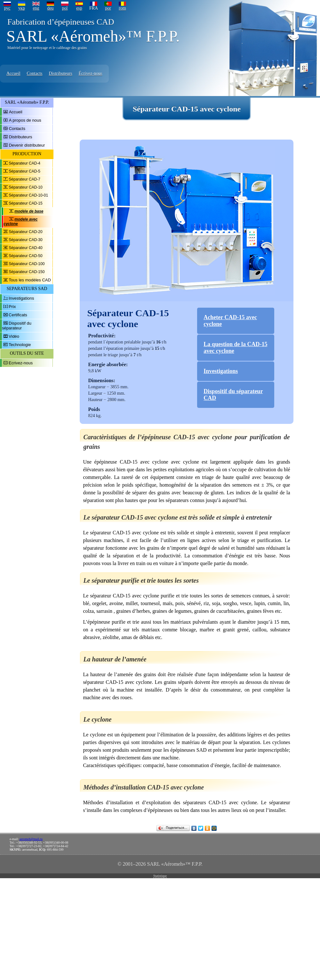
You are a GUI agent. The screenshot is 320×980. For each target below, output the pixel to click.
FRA (94, 8)
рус (7, 8)
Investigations (21, 298)
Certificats (18, 315)
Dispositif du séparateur (17, 326)
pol (65, 8)
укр (22, 8)
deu (50, 8)
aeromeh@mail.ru (31, 839)
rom (122, 8)
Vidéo (14, 336)
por (108, 8)
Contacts (35, 73)
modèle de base (29, 211)
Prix (12, 307)
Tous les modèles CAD (30, 280)
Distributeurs (61, 73)
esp (79, 8)
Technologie (20, 345)
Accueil (13, 73)
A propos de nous (25, 120)
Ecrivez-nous (21, 363)
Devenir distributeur (27, 145)
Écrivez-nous (91, 73)
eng (36, 8)
